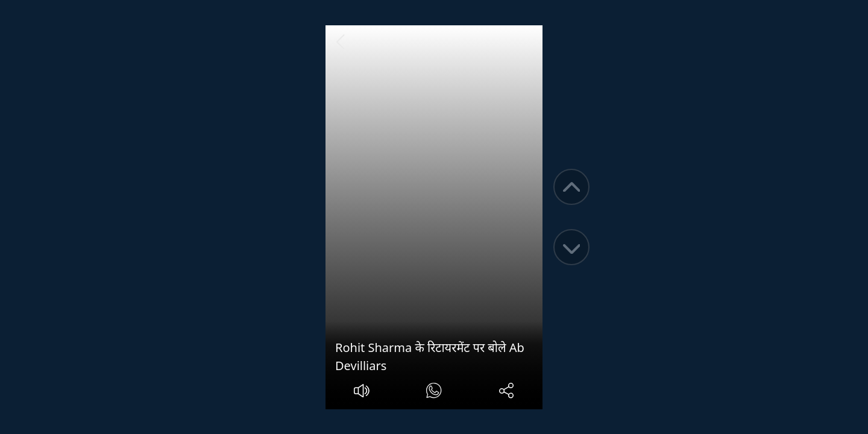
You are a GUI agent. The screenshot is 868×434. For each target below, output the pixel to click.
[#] (434, 392)
